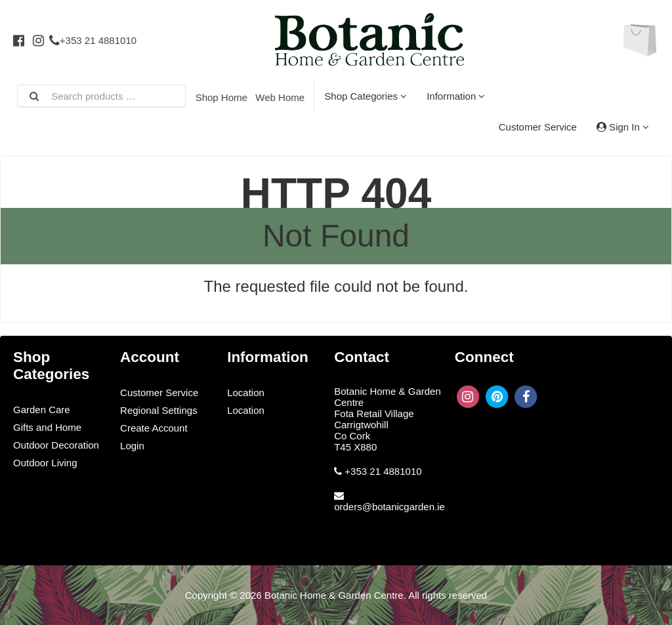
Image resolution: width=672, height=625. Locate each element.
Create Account (154, 428)
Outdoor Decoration (56, 445)
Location (246, 393)
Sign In (623, 127)
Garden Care (42, 410)
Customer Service (538, 127)
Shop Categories (366, 96)
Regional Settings (159, 410)
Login (132, 446)
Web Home (280, 97)
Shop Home (221, 97)
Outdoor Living (45, 463)
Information (456, 96)
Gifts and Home (47, 427)
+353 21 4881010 (93, 40)
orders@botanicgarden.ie (389, 507)
